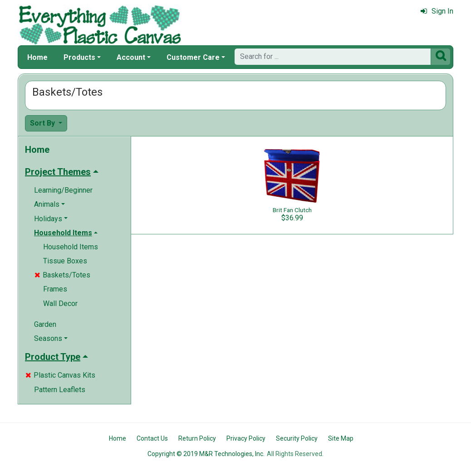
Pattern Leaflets (60, 390)
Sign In (437, 11)
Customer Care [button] (193, 57)
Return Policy (197, 438)
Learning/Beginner (63, 190)
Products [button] (79, 57)
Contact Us (152, 438)
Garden (45, 324)
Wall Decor (60, 304)
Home (37, 57)
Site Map (341, 438)
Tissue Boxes (65, 261)
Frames (55, 289)
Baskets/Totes (62, 275)
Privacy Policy (246, 438)
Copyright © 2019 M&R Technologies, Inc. (206, 454)
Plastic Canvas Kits (60, 375)
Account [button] (131, 57)
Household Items (71, 247)
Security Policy (297, 438)
